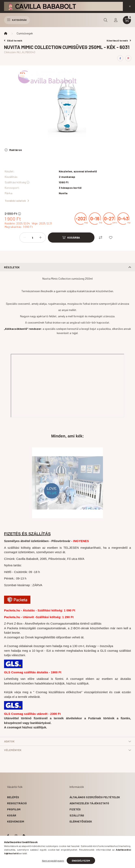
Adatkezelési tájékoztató (89, 803)
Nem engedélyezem (53, 861)
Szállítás (77, 815)
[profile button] (116, 20)
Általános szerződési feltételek (95, 797)
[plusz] (41, 238)
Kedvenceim (16, 821)
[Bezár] (130, 6)
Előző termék (13, 40)
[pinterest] (128, 58)
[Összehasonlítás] (101, 238)
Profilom (14, 809)
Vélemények (13, 750)
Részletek (12, 267)
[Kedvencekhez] (111, 238)
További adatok (17, 201)
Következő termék (119, 40)
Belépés (13, 797)
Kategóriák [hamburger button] (17, 20)
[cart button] (127, 20)
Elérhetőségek (81, 821)
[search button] (106, 20)
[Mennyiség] (33, 238)
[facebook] (120, 58)
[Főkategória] (6, 33)
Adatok (9, 741)
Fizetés (75, 809)
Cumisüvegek (25, 33)
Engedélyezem (81, 861)
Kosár (12, 815)
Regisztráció (17, 803)
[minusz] (25, 238)
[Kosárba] (71, 238)
